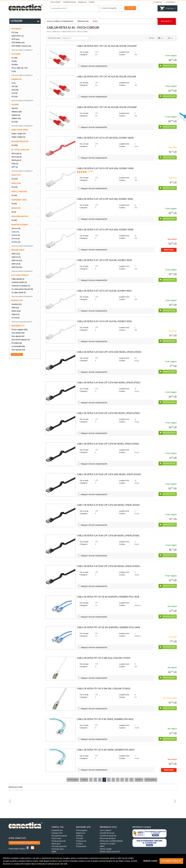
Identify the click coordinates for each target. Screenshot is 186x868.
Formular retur (58, 849)
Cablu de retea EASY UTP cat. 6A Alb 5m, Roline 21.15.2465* (107, 107)
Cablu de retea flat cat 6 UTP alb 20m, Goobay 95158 (105, 230)
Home (49, 32)
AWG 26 (17, 267)
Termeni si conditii (107, 844)
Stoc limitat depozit (21, 340)
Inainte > (139, 780)
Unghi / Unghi (18, 137)
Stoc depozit (18, 336)
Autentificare (57, 830)
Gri (15, 122)
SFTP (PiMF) (18, 43)
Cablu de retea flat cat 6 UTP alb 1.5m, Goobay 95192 (105, 199)
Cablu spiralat (18, 279)
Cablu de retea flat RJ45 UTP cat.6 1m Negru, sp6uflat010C (108, 444)
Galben (16, 118)
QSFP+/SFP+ (18, 36)
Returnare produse (108, 838)
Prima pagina (73, 780)
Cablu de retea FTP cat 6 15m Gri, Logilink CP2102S (103, 689)
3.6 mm (16, 242)
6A (15, 65)
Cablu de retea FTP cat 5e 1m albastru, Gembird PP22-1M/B (108, 597)
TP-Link (16, 318)
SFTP (15, 39)
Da (15, 145)
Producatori (81, 846)
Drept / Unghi (19, 134)
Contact (92, 2)
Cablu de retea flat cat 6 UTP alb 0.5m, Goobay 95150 (105, 169)
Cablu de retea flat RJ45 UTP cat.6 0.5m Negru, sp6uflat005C (109, 352)
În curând (17, 343)
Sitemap (79, 836)
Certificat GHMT (19, 282)
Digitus (15, 314)
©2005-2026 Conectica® (110, 852)
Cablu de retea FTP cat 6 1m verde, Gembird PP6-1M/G (105, 719)
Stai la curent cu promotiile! (60, 21)
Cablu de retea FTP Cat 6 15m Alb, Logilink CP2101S (103, 658)
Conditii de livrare (70, 2)
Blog (95, 21)
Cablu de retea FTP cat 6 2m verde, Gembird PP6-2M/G (106, 750)
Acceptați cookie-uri (171, 861)
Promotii (167, 21)
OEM (15, 308)
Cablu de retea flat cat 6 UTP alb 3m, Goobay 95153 (104, 291)
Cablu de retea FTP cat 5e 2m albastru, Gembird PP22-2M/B (108, 628)
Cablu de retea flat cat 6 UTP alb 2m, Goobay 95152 (104, 260)
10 (131, 780)
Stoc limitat (18, 333)
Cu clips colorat (19, 293)
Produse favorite (59, 841)
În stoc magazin (20, 330)
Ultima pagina (151, 780)
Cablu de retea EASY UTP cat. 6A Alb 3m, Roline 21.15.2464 (106, 77)
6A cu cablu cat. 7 (20, 68)
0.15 (15, 86)
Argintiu (16, 115)
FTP (15, 33)
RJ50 (15, 164)
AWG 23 (16, 257)
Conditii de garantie (108, 836)
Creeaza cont (57, 833)
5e (14, 58)
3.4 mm (16, 235)
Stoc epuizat (18, 350)
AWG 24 (17, 261)
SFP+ (15, 167)
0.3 (14, 93)
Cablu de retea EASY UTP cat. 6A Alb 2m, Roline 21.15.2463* (107, 46)
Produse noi (83, 21)
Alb (15, 108)
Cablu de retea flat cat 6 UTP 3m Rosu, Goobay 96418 (105, 138)
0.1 (14, 83)
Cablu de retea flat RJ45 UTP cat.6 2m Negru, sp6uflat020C (108, 505)
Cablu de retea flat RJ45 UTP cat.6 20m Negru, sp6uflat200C (109, 475)
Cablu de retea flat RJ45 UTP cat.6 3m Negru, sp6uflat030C (108, 536)
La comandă (18, 346)
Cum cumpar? (56, 2)
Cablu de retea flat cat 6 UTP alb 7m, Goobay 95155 (104, 322)
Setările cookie (150, 861)
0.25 (15, 90)
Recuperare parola (59, 836)
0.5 (15, 97)
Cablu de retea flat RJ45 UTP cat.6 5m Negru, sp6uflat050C (108, 566)
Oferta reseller (106, 849)
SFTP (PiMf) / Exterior (21, 46)
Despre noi (82, 2)
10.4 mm (16, 229)
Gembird (17, 304)
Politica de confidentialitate (111, 841)
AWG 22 (16, 254)
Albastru (17, 112)
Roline (16, 311)
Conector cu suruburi (21, 286)
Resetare (17, 354)
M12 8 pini (16, 160)
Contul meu (56, 838)
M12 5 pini (17, 157)
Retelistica (56, 32)
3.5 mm (16, 239)
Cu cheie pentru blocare (22, 289)
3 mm (15, 232)
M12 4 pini (17, 154)
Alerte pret (56, 844)
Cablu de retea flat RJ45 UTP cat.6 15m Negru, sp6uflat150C (108, 413)
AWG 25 (16, 264)
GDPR (54, 852)
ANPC (102, 846)
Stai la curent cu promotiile (24, 843)
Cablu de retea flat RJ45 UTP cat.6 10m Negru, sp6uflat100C (109, 383)
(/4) (94, 66)
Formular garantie (59, 846)
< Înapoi (84, 780)
